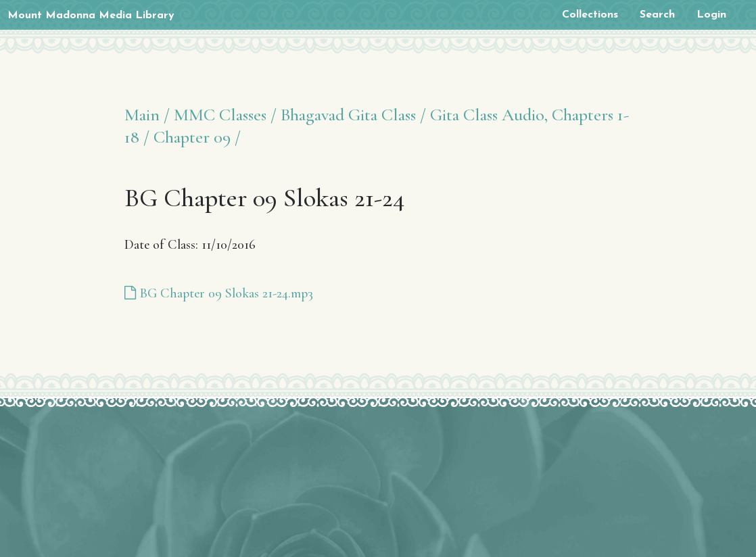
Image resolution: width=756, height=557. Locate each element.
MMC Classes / (225, 115)
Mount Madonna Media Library (91, 16)
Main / (147, 115)
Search (657, 15)
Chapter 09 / (197, 137)
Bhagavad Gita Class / (353, 115)
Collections (590, 15)
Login (711, 15)
